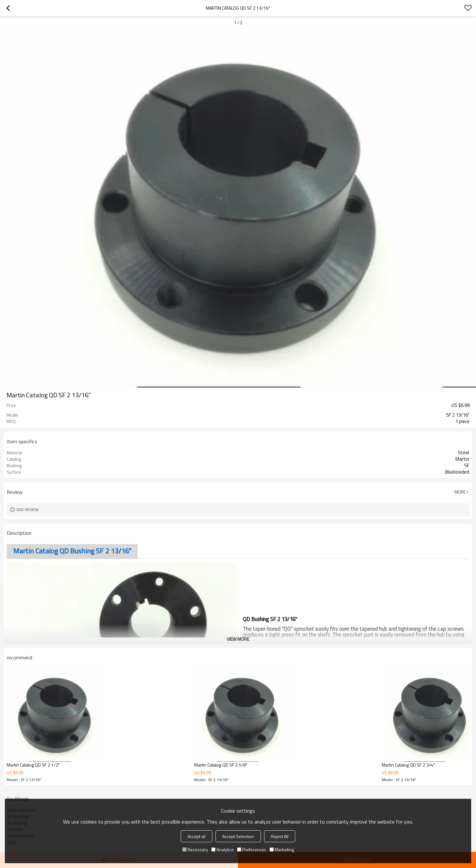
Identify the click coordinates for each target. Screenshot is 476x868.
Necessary (195, 849)
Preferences (252, 849)
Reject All (280, 836)
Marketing (282, 849)
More (460, 492)
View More (238, 639)
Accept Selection (238, 836)
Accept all (197, 836)
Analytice (223, 849)
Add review (27, 509)
